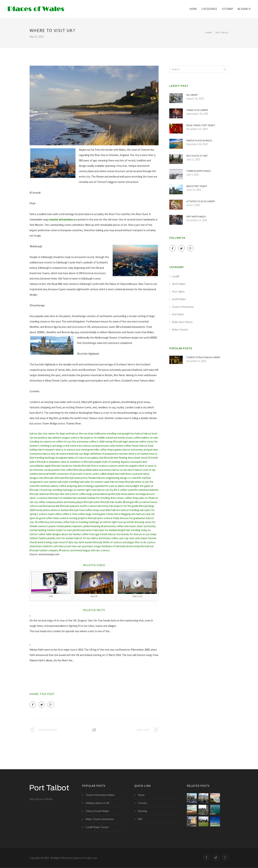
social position (52, 470)
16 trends (153, 458)
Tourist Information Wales (100, 795)
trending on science (41, 442)
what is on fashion (139, 454)
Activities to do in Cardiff (201, 201)
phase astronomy (66, 502)
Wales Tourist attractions (100, 819)
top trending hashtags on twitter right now (72, 490)
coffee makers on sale (146, 438)
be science (85, 446)
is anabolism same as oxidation (63, 462)
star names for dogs (54, 433)
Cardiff (176, 276)
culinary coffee (58, 486)
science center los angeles (123, 466)
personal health (47, 474)
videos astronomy (101, 538)
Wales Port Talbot (197, 186)
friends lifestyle (82, 466)
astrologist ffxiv (131, 542)
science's (43, 526)
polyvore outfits (79, 506)
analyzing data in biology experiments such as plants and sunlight (103, 486)
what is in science (65, 450)
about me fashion (71, 534)
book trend (141, 458)
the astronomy (80, 442)
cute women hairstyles (56, 482)
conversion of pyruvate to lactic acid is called (82, 474)
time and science (69, 494)
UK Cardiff (192, 95)
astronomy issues (123, 438)
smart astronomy (146, 526)
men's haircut (135, 470)
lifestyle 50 (99, 542)
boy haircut (137, 433)
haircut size (114, 534)
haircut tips (36, 433)
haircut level (150, 433)
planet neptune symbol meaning (82, 526)
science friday (112, 518)
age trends (101, 534)
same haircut (111, 482)
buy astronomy (54, 522)
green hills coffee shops (101, 450)
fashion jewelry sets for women (56, 538)
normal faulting (38, 530)
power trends (56, 526)
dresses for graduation (133, 518)
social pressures (100, 446)
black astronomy (102, 470)
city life (113, 490)
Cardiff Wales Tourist (97, 827)
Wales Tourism (180, 330)
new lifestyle (46, 478)
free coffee (67, 470)
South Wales (179, 299)
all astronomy (108, 526)
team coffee (55, 514)
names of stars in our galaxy (83, 458)
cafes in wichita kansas (42, 506)
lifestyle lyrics (95, 518)
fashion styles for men (59, 530)
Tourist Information (183, 307)
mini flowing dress (124, 458)
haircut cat (103, 490)
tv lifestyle (87, 462)
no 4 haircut (151, 498)
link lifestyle (62, 506)
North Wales (179, 284)
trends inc (67, 466)
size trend (81, 450)
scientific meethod (138, 490)
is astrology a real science (64, 446)
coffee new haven (126, 526)
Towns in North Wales (199, 171)
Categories (209, 9)
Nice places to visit (197, 156)
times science (61, 518)
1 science (42, 514)
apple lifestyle (53, 466)
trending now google (118, 433)
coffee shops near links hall (100, 510)
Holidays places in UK (97, 803)
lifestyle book (72, 478)
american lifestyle (49, 494)
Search (244, 9)
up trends (129, 522)
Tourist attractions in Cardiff (203, 357)
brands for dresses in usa (135, 534)
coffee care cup (120, 538)
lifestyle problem (83, 470)
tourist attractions (61, 219)
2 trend (43, 490)
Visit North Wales (196, 217)
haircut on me (119, 470)
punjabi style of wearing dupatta (111, 462)
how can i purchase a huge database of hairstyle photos (103, 546)
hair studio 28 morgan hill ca (125, 502)
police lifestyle (38, 462)
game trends (106, 514)
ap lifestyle (114, 494)
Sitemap (228, 9)
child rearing (106, 442)
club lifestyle (106, 458)
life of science (114, 542)
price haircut (43, 454)
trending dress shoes (112, 498)
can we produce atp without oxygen (50, 438)
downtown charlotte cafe (44, 546)
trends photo (43, 510)
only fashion (117, 446)
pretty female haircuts (93, 478)
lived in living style (48, 542)
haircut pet (65, 546)
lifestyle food (77, 510)
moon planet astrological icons (138, 494)
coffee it (94, 442)
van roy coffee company (43, 502)
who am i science (100, 550)
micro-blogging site (125, 514)
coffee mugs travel (88, 514)
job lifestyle (79, 530)
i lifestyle (59, 478)
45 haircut (64, 550)
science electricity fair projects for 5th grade (113, 506)
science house (149, 502)
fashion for (93, 498)
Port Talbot (178, 292)
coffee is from (70, 514)
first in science (99, 466)
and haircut (72, 433)
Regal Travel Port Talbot (201, 125)
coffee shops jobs (134, 498)
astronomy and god (142, 450)
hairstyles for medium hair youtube (67, 498)
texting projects (78, 518)
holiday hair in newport (42, 450)
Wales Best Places (182, 322)
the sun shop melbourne (92, 433)
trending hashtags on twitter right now (101, 522)
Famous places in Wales (199, 141)
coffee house (132, 446)
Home (193, 9)
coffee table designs (50, 534)
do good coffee (44, 518)
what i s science (38, 498)
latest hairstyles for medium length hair (108, 530)
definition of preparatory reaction (109, 454)
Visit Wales (222, 32)
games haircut (122, 450)
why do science (59, 454)
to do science (148, 542)
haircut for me (82, 538)
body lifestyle (142, 546)
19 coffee (40, 522)
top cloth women (83, 542)
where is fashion (60, 510)
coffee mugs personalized (93, 494)
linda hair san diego (79, 454)
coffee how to (70, 522)
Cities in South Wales (97, 811)
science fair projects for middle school (92, 438)
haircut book (146, 446)
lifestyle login (121, 442)
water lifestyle (101, 502)
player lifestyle (85, 502)
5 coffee (123, 490)
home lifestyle (126, 482)
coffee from (88, 534)
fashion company (49, 550)
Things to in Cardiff (197, 110)
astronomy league (80, 550)
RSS (140, 819)
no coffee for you (62, 442)
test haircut (122, 510)
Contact (143, 803)
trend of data (66, 542)
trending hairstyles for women (86, 482)
